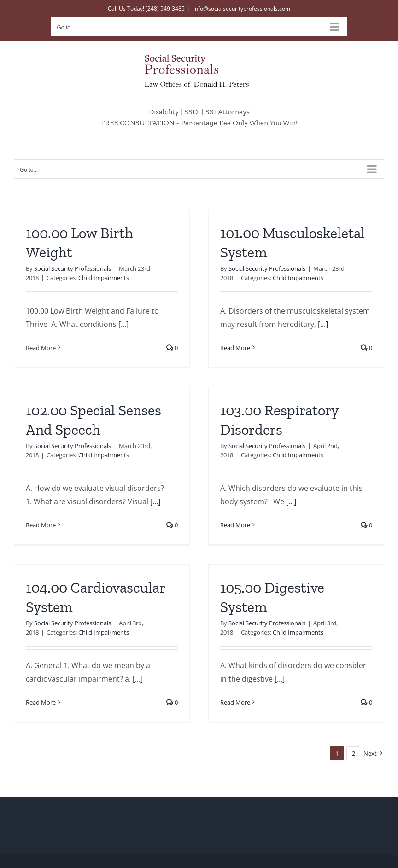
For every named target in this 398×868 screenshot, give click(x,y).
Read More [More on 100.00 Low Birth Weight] (41, 348)
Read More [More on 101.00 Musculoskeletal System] (231, 348)
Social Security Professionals (73, 268)
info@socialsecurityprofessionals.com (242, 9)
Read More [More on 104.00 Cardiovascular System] (48, 697)
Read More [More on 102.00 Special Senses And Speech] (55, 515)
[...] (123, 324)
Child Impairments (104, 278)
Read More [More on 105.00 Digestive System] (239, 697)
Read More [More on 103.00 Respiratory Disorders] (224, 530)
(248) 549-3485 (165, 9)
